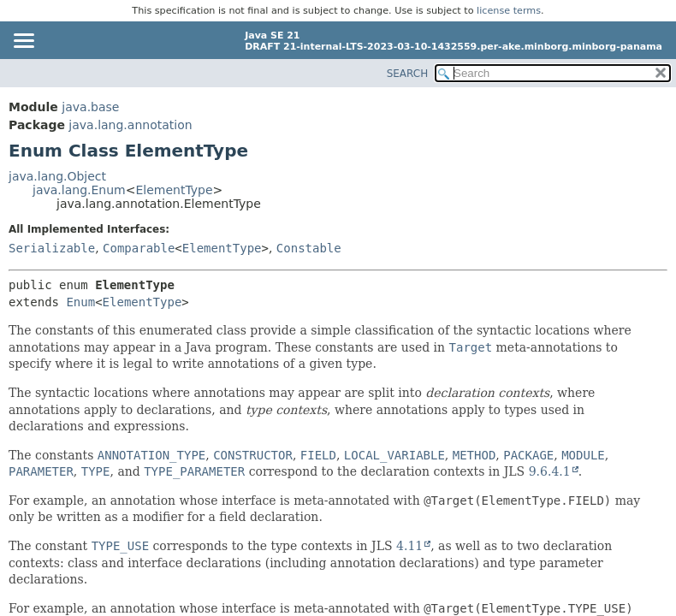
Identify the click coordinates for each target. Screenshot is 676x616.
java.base (90, 107)
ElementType (174, 190)
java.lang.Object (57, 176)
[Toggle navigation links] (23, 42)
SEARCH (408, 74)
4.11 (409, 546)
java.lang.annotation (130, 125)
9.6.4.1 (550, 471)
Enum (80, 302)
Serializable (52, 248)
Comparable (139, 248)
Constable (309, 248)
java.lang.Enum (79, 190)
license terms (509, 11)
